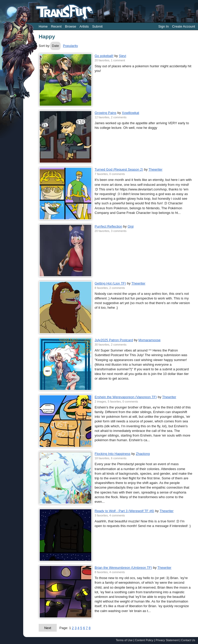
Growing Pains (106, 113)
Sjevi (122, 56)
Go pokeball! (104, 56)
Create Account (183, 26)
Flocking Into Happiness (113, 454)
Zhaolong (143, 454)
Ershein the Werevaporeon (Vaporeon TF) (126, 397)
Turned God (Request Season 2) (119, 169)
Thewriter (155, 169)
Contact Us (188, 640)
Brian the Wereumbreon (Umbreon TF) (123, 568)
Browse (71, 26)
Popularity (70, 46)
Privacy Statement (167, 640)
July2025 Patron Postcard (114, 340)
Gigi (131, 226)
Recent (56, 26)
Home (43, 26)
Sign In (163, 26)
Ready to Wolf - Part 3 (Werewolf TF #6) (124, 511)
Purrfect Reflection (108, 226)
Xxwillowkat (131, 113)
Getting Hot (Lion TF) (110, 283)
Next (48, 628)
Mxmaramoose (150, 340)
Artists (84, 26)
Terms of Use (124, 640)
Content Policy (144, 640)
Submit (97, 26)
